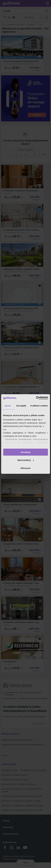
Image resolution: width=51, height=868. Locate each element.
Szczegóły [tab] (21, 405)
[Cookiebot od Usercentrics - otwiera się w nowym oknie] (36, 398)
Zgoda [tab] (8, 405)
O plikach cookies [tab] (39, 405)
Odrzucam (26, 468)
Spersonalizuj (26, 460)
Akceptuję (26, 452)
